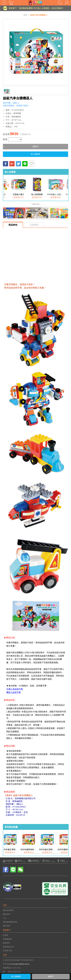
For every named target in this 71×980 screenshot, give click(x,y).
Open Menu (4, 3)
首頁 (25, 15)
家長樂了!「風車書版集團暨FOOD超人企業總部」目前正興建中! (36, 8)
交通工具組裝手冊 (15, 689)
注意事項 (34, 225)
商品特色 (13, 225)
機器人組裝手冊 (14, 692)
